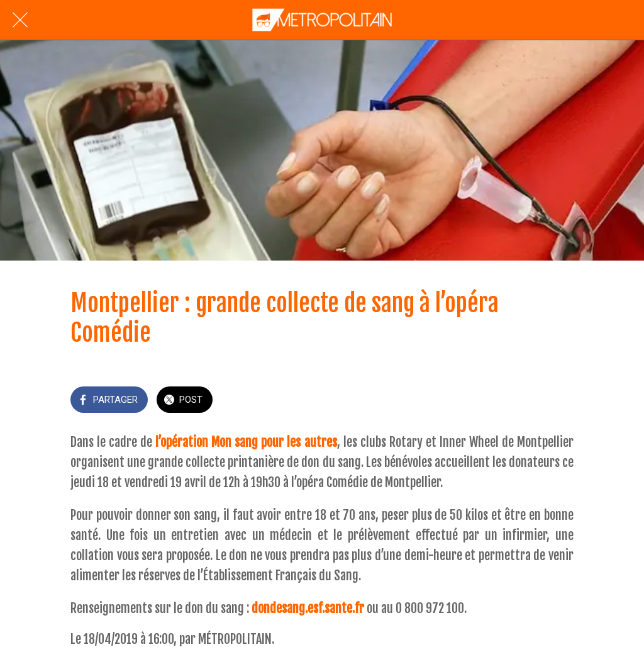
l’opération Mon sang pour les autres (246, 442)
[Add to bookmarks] (558, 401)
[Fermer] (20, 20)
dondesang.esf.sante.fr (308, 608)
